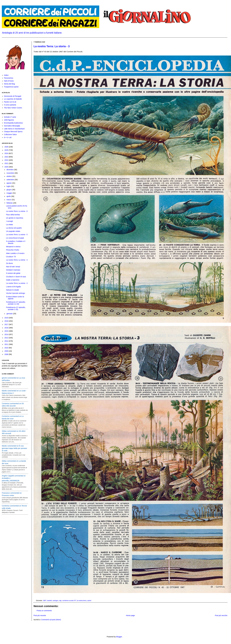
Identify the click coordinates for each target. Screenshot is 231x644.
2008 (7, 354)
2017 (7, 324)
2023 (7, 157)
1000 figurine (9, 120)
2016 (7, 328)
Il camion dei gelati (13, 273)
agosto (9, 183)
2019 (7, 318)
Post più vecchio (221, 615)
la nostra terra (82, 601)
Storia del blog (10, 84)
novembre (10, 173)
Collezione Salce (10, 134)
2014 (7, 334)
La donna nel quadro (14, 228)
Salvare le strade (13, 290)
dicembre (10, 170)
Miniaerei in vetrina (13, 247)
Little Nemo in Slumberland (14, 129)
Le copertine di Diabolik (13, 99)
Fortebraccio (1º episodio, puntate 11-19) (16, 303)
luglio (9, 186)
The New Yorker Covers (13, 108)
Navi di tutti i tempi (13, 267)
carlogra (55, 601)
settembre (10, 180)
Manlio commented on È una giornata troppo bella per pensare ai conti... (14, 448)
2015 (7, 331)
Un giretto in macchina (15, 218)
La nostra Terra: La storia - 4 (17, 260)
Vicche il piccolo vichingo (16, 293)
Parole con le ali (10, 102)
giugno (9, 190)
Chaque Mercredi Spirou (13, 132)
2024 (7, 153)
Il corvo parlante (10, 105)
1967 (45, 601)
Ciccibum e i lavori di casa (16, 277)
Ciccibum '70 (11, 257)
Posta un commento (44, 611)
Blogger (119, 637)
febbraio (10, 203)
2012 (7, 341)
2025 (7, 150)
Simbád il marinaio (13, 270)
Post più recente (40, 615)
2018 (7, 321)
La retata (9, 225)
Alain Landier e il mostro (15, 253)
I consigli (9, 221)
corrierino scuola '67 (69, 601)
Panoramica (9, 78)
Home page (130, 615)
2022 (7, 160)
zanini (89, 601)
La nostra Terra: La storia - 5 (17, 235)
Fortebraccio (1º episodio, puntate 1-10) (16, 308)
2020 (7, 167)
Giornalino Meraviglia (12, 126)
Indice (6, 75)
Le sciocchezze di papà (15, 238)
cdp (60, 601)
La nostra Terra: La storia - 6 (17, 211)
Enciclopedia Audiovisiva (13, 123)
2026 (7, 147)
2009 (7, 351)
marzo (9, 200)
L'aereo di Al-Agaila (13, 287)
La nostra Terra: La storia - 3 (52, 46)
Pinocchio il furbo (13, 250)
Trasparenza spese (11, 87)
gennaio (10, 314)
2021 (7, 163)
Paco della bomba (13, 215)
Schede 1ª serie (10, 117)
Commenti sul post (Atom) (51, 620)
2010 (7, 348)
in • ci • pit (8, 137)
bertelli (49, 601)
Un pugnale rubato (13, 231)
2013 (7, 338)
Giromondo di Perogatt (13, 96)
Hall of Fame (9, 81)
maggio (10, 193)
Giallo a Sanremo (13, 280)
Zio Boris (9, 263)
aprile (9, 196)
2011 (7, 344)
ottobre (9, 176)
